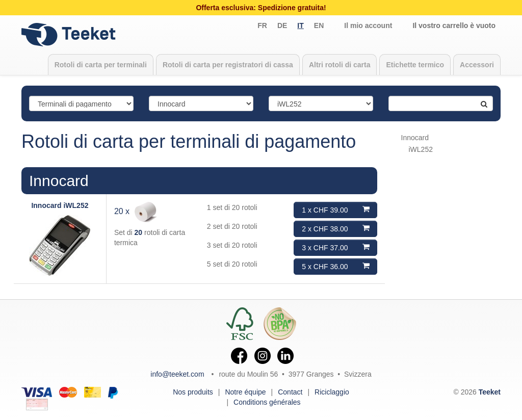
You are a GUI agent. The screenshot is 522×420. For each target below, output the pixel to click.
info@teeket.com (177, 374)
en (319, 25)
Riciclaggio (332, 392)
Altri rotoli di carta (340, 65)
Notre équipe (245, 392)
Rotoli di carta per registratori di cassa (228, 65)
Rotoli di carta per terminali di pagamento (189, 141)
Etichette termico (415, 65)
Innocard (59, 181)
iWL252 (421, 149)
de (282, 25)
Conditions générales (267, 402)
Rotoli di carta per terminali (101, 65)
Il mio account (368, 25)
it (300, 25)
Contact (290, 392)
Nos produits (193, 392)
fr (262, 25)
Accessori (477, 65)
